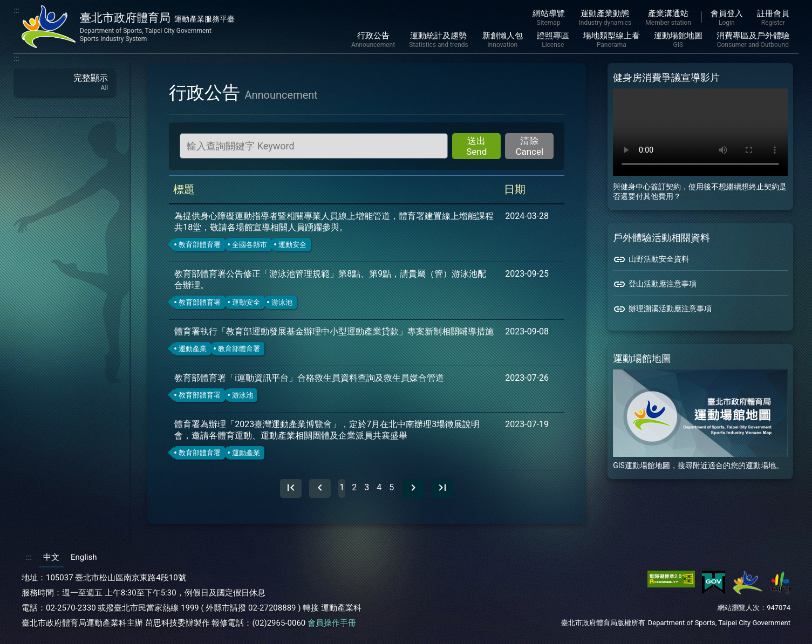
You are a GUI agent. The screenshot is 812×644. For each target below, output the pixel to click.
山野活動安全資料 (651, 259)
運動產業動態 (605, 18)
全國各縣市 (250, 245)
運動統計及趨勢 (439, 40)
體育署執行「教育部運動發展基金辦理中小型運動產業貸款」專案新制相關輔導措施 (334, 331)
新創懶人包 (503, 40)
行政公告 (373, 40)
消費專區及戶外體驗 (753, 40)
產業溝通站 (668, 18)
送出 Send (476, 146)
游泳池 (282, 302)
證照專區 (553, 40)
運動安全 (292, 245)
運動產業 (193, 349)
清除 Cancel (529, 146)
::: (16, 10)
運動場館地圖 (678, 40)
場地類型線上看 (612, 40)
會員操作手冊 (332, 623)
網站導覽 (549, 18)
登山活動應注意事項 (655, 284)
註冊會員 (773, 18)
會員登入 (727, 18)
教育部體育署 (200, 245)
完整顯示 (65, 82)
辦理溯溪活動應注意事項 (662, 309)
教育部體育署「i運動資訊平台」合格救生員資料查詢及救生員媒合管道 (309, 378)
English (84, 557)
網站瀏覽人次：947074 (754, 608)
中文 (51, 557)
